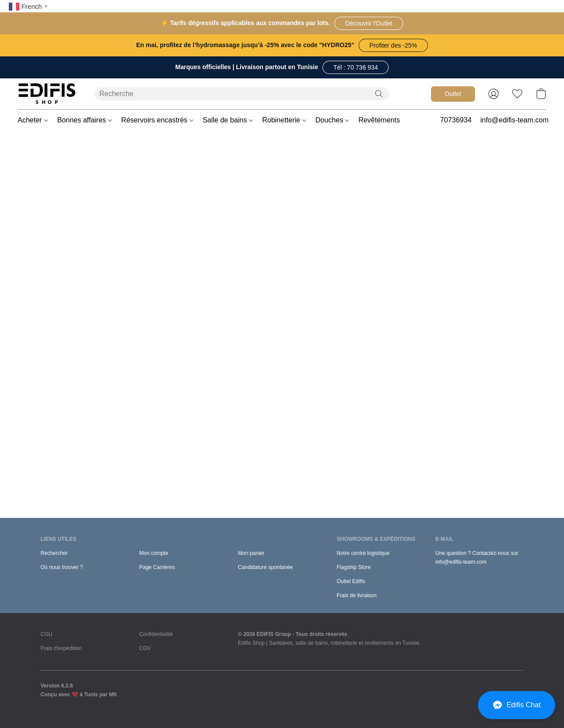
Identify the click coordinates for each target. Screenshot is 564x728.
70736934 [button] (456, 120)
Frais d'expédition (61, 648)
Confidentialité (156, 634)
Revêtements (382, 120)
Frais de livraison (357, 595)
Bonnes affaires (85, 120)
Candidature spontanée (265, 567)
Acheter (33, 120)
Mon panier (251, 553)
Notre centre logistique (363, 553)
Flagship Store (354, 567)
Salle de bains (228, 120)
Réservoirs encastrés (157, 120)
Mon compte (154, 553)
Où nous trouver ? (62, 567)
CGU (46, 634)
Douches (332, 120)
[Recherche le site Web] (379, 94)
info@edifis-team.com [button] (514, 120)
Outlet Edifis (351, 581)
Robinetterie (284, 120)
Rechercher (54, 553)
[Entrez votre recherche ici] (242, 94)
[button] (369, 23)
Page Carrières (157, 567)
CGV (145, 648)
